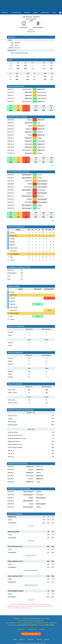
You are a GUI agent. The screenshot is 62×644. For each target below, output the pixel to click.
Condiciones (30, 639)
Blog (54, 13)
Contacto (46, 639)
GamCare (42, 629)
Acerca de (39, 639)
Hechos (27, 13)
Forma (35, 13)
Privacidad (22, 639)
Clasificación (16, 13)
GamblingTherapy (32, 629)
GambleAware (21, 629)
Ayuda (15, 639)
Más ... (53, 166)
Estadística (45, 13)
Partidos (5, 13)
